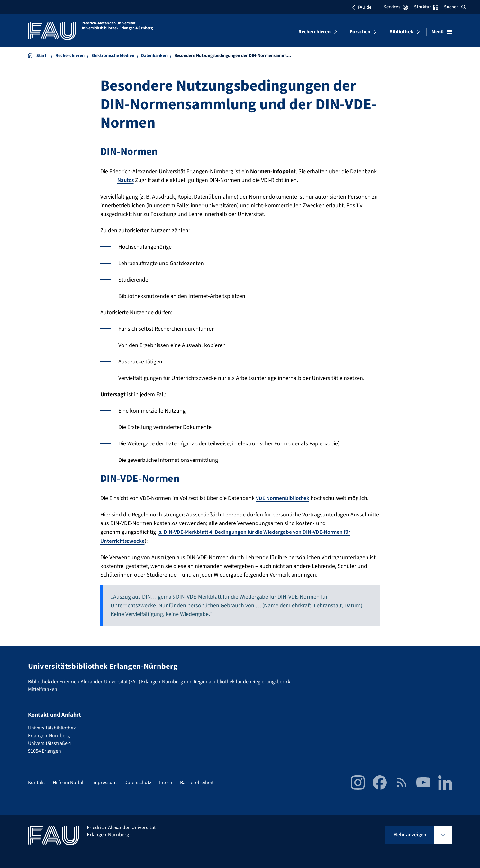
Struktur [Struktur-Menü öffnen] (426, 7)
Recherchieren (315, 32)
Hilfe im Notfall (69, 782)
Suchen (455, 7)
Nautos (126, 180)
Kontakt (36, 782)
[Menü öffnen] (442, 32)
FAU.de (362, 7)
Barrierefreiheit (197, 782)
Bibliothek (401, 32)
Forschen (360, 32)
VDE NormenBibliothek (285, 498)
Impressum (104, 782)
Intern (166, 782)
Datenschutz (138, 782)
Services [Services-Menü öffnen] (396, 7)
